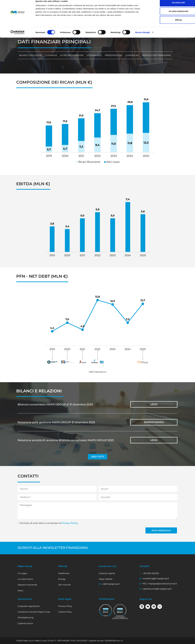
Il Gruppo (22, 573)
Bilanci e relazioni (30, 55)
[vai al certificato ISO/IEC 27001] (120, 612)
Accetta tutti (166, 7)
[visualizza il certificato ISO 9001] (106, 610)
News (20, 591)
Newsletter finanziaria (154, 55)
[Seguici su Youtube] (148, 607)
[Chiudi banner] (191, 4)
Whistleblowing (26, 617)
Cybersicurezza (25, 623)
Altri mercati (65, 585)
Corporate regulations (29, 606)
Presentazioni (112, 55)
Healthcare (64, 573)
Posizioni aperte (107, 573)
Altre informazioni (71, 55)
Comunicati (130, 55)
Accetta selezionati (165, 16)
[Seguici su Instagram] (160, 607)
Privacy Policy (70, 523)
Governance (93, 55)
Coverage (50, 55)
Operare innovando (27, 585)
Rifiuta (165, 24)
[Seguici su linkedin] (142, 607)
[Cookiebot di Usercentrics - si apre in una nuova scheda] (18, 37)
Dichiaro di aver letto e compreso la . (49, 523)
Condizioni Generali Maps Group (34, 612)
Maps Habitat (106, 579)
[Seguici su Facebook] (154, 607)
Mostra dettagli (142, 37)
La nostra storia (25, 579)
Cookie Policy (65, 612)
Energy (62, 579)
